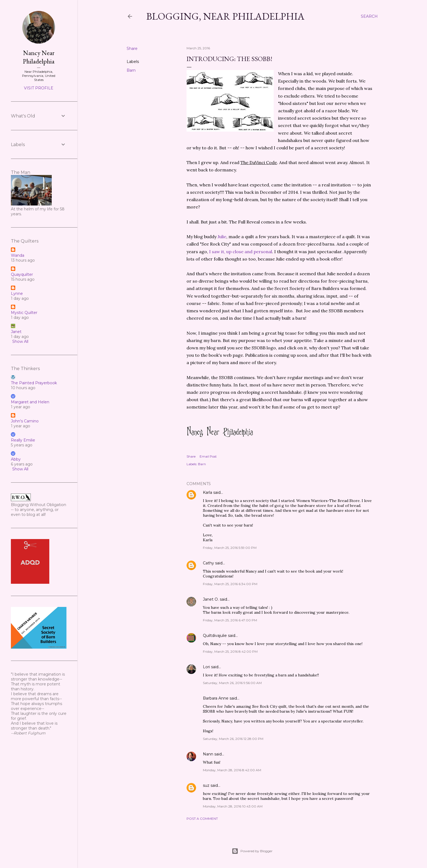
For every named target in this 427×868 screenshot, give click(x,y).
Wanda (18, 255)
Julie (222, 237)
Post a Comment (202, 819)
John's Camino (25, 421)
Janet (16, 332)
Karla (208, 492)
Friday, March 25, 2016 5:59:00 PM (230, 548)
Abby (16, 459)
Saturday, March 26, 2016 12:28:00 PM (233, 739)
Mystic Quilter (24, 313)
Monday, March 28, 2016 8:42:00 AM (232, 770)
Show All (20, 341)
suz (206, 785)
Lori (206, 667)
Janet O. (211, 599)
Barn (131, 70)
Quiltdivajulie (215, 636)
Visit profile (39, 88)
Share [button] (132, 49)
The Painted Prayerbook (34, 383)
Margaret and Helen (30, 402)
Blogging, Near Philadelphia (225, 16)
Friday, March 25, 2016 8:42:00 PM (230, 651)
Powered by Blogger (252, 851)
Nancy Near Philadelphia (39, 57)
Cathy (208, 563)
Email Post (208, 456)
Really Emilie (23, 440)
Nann (208, 754)
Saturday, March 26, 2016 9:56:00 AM (232, 683)
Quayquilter (22, 274)
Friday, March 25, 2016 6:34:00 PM (230, 584)
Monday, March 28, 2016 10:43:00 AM (233, 806)
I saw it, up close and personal (240, 252)
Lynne (17, 294)
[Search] (369, 16)
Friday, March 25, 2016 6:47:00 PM (230, 620)
